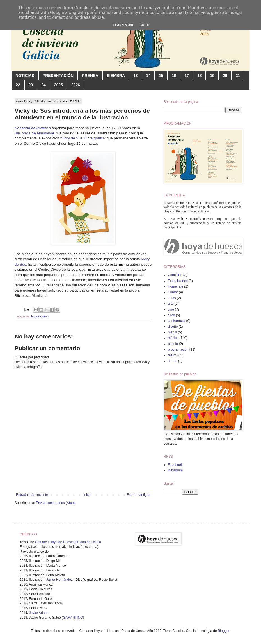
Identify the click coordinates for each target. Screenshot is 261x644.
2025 (59, 85)
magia (172, 332)
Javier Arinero (39, 613)
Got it (145, 25)
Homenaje (176, 286)
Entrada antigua (138, 495)
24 (43, 85)
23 (31, 85)
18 (200, 76)
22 (18, 85)
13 (136, 76)
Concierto (175, 275)
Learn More (124, 25)
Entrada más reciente (32, 495)
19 (212, 76)
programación (178, 349)
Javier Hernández (59, 580)
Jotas (172, 298)
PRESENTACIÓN (58, 76)
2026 (76, 85)
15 (161, 76)
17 (187, 76)
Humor (173, 292)
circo (171, 315)
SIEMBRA (116, 76)
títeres (172, 361)
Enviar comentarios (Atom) (56, 503)
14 (148, 76)
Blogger (224, 631)
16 (174, 76)
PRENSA (90, 76)
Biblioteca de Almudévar (35, 133)
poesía (173, 344)
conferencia (177, 321)
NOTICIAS (25, 76)
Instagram (175, 470)
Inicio (87, 495)
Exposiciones (40, 316)
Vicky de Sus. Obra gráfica (83, 138)
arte (171, 304)
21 (238, 76)
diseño (173, 327)
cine (171, 309)
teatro (172, 355)
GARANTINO (73, 618)
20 (225, 76)
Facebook (175, 465)
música (173, 338)
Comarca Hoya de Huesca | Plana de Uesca (68, 542)
